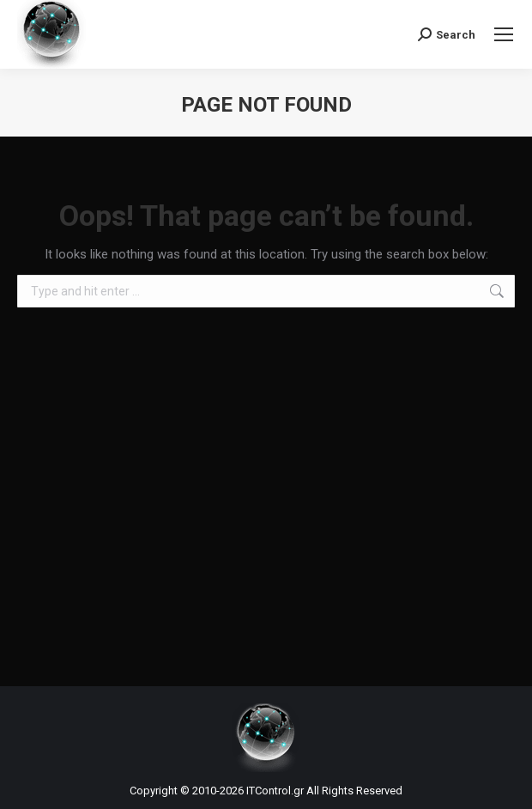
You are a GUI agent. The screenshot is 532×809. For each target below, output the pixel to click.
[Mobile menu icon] (504, 34)
